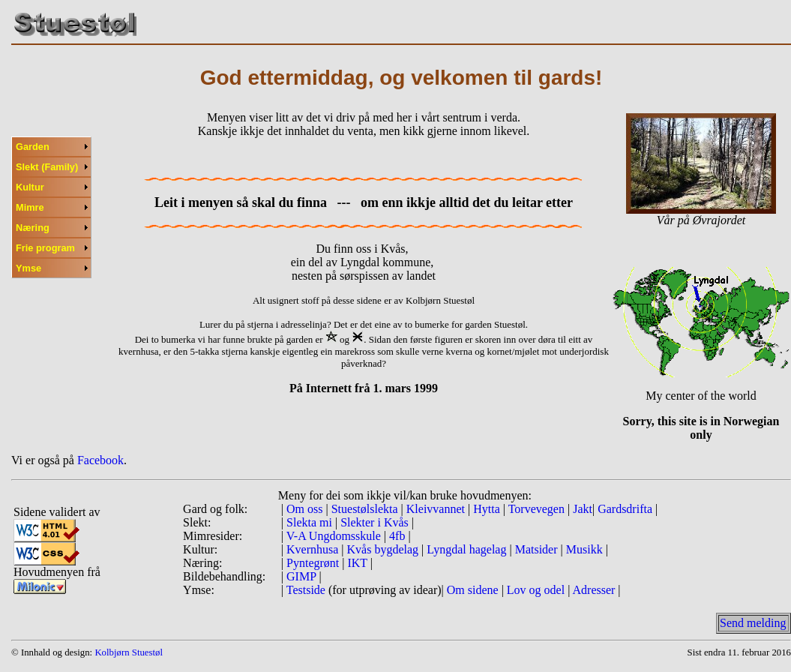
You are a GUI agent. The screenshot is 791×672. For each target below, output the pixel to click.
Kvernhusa (312, 549)
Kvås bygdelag (385, 549)
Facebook (100, 460)
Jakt (581, 509)
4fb (397, 536)
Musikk (586, 549)
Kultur (30, 187)
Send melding (753, 623)
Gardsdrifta (626, 509)
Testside (306, 590)
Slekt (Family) (47, 167)
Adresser (594, 590)
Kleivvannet (437, 509)
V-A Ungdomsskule (334, 536)
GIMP (301, 576)
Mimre (30, 207)
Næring (33, 228)
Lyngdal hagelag (468, 549)
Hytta (487, 509)
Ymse (28, 268)
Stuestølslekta (366, 509)
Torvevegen (538, 509)
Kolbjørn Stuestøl (129, 652)
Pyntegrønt (313, 563)
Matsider (538, 549)
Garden (33, 147)
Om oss (304, 509)
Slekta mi (309, 522)
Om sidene (473, 590)
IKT (358, 563)
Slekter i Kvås (375, 522)
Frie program (45, 248)
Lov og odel (537, 590)
